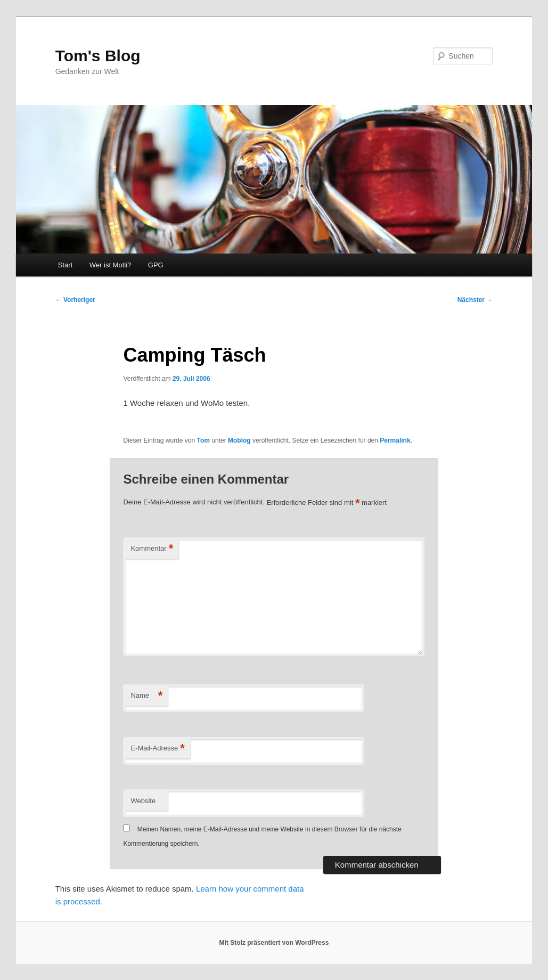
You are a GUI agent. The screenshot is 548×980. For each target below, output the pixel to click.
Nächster (475, 300)
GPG (156, 265)
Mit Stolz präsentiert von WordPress (274, 943)
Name (146, 696)
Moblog (239, 440)
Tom (203, 440)
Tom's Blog (98, 56)
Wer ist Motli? (111, 265)
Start (65, 265)
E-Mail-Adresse (157, 749)
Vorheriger (75, 300)
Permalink (395, 440)
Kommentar (152, 549)
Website (143, 801)
